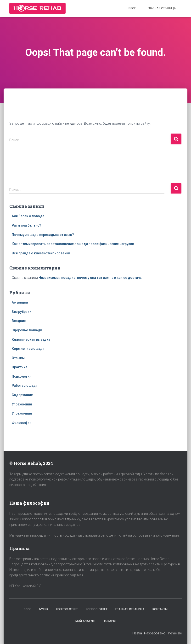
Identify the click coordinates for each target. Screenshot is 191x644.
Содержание (22, 395)
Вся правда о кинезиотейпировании (41, 253)
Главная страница (162, 8)
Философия (22, 423)
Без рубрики (22, 312)
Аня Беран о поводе (28, 216)
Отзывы (18, 358)
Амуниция (20, 302)
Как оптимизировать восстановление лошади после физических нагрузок (73, 244)
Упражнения (22, 404)
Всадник (19, 321)
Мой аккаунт (86, 621)
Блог (132, 8)
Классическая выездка (31, 340)
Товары (110, 621)
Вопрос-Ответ (67, 609)
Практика (20, 367)
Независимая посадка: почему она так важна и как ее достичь (90, 278)
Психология (22, 376)
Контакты (160, 609)
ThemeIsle (174, 633)
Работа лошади (25, 386)
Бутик (44, 609)
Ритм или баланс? (26, 225)
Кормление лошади (28, 349)
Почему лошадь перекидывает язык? (43, 235)
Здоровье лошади (27, 330)
